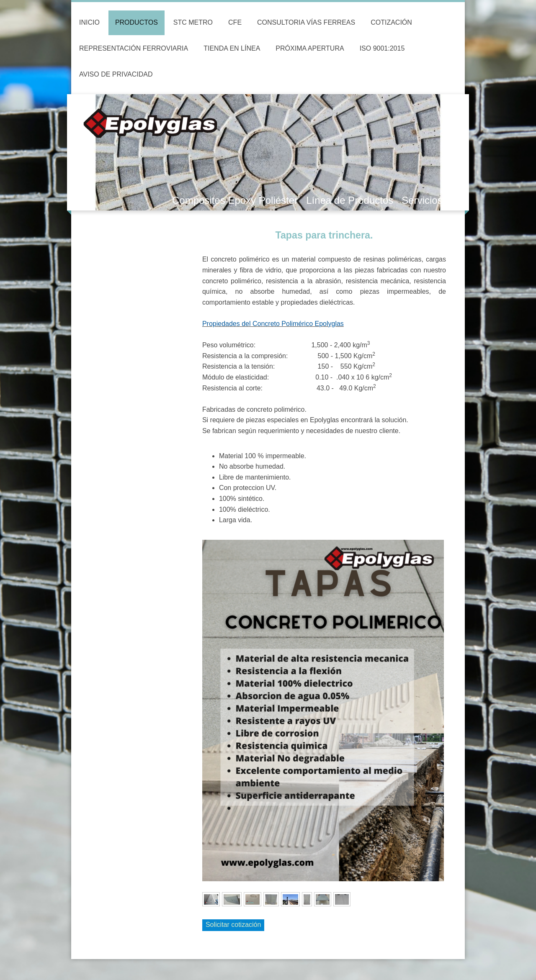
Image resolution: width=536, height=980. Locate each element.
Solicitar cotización (233, 925)
